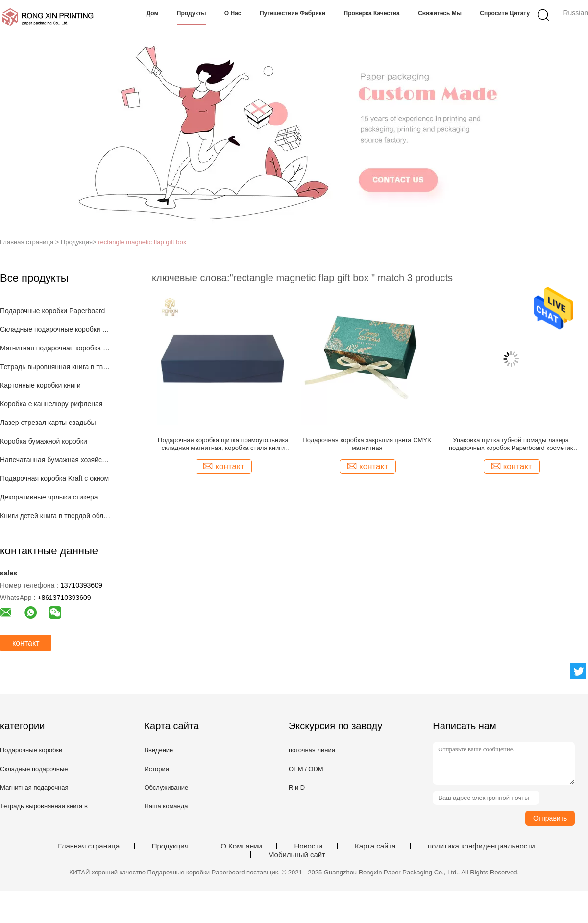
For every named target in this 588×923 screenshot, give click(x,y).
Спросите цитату (505, 13)
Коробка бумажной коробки (44, 441)
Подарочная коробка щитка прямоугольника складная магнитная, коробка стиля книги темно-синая (223, 444)
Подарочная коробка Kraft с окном (54, 478)
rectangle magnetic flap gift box (142, 242)
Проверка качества (372, 13)
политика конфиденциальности (481, 846)
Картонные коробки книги (40, 385)
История (156, 769)
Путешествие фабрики (293, 13)
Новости (308, 846)
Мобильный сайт (297, 855)
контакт (26, 643)
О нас (233, 13)
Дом (153, 13)
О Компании (241, 846)
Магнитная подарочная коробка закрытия (56, 348)
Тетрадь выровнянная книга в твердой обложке (56, 367)
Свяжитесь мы (440, 13)
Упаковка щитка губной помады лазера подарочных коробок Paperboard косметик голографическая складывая (511, 444)
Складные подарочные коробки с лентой (56, 329)
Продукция (170, 846)
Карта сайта (375, 846)
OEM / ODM (306, 769)
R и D (297, 787)
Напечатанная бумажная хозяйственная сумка (56, 460)
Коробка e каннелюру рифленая (51, 404)
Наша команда (166, 806)
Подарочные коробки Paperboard (52, 311)
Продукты (192, 13)
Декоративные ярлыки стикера (49, 497)
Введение (159, 750)
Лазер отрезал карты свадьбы (48, 423)
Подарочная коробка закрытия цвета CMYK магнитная (367, 444)
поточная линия (312, 750)
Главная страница (89, 846)
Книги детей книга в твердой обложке (56, 516)
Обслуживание (166, 787)
